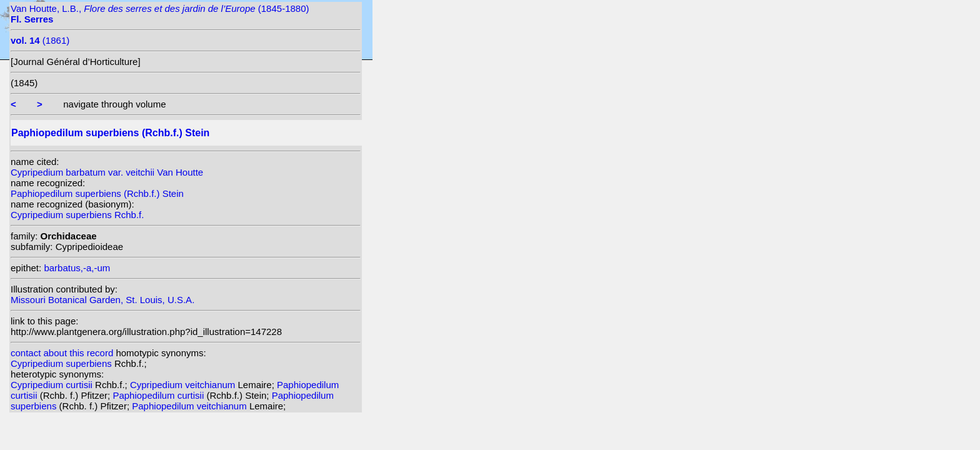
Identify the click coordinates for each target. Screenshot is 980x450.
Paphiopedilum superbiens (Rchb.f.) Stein (97, 193)
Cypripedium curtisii (53, 385)
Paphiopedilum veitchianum (191, 406)
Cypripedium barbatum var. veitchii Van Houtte (107, 172)
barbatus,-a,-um (77, 268)
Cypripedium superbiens (62, 363)
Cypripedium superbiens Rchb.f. (77, 215)
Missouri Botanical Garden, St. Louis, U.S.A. (102, 300)
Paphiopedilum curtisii (159, 395)
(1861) (40, 40)
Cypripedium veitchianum (184, 385)
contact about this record (62, 353)
